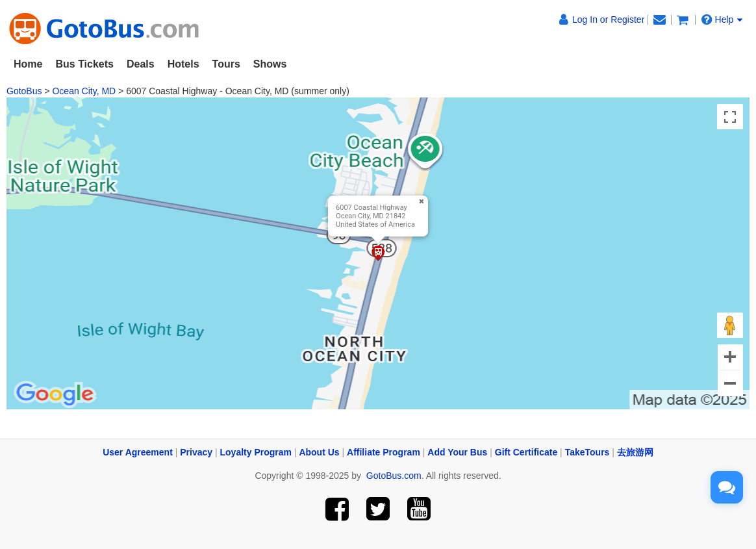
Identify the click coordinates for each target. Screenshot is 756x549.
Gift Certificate (526, 452)
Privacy (196, 452)
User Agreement (138, 452)
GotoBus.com (394, 476)
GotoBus (24, 91)
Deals (141, 64)
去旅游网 (635, 452)
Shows (270, 64)
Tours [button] (226, 64)
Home (28, 64)
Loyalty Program (256, 452)
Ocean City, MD (84, 91)
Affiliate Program (384, 452)
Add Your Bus (457, 452)
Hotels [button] (183, 64)
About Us (319, 452)
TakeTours (587, 452)
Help (722, 19)
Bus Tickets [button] (84, 64)
